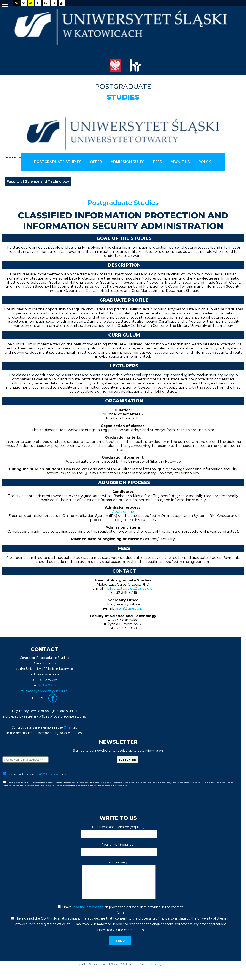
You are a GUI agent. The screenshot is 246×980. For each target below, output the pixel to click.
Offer (68, 727)
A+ (38, 3)
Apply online (123, 512)
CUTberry (155, 971)
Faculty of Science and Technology (38, 182)
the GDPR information (47, 774)
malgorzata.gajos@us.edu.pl (129, 588)
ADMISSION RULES (128, 162)
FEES (158, 162)
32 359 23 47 (47, 685)
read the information (88, 913)
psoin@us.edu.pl (129, 608)
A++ (46, 3)
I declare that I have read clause (35, 774)
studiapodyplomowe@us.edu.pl (44, 691)
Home (11, 158)
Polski (205, 162)
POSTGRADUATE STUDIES (58, 162)
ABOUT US (180, 162)
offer (96, 162)
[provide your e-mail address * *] (25, 760)
